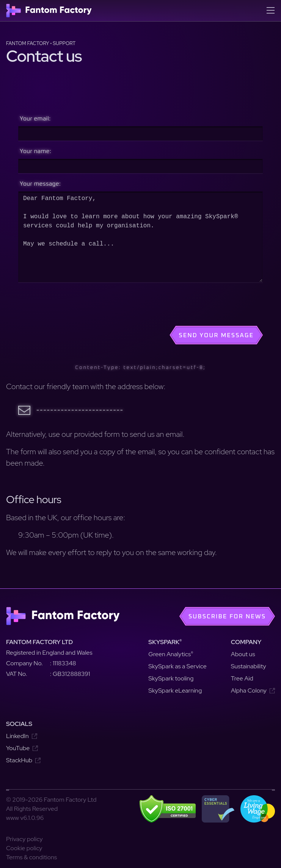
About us (243, 654)
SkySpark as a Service (177, 666)
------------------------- (80, 410)
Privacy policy (24, 839)
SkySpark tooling (171, 678)
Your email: (35, 119)
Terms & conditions (31, 857)
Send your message (216, 335)
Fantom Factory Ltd (39, 642)
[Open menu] (270, 11)
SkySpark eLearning (175, 690)
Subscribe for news (227, 616)
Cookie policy (24, 848)
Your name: (35, 151)
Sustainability (249, 666)
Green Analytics (171, 654)
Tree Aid (242, 678)
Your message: (40, 184)
